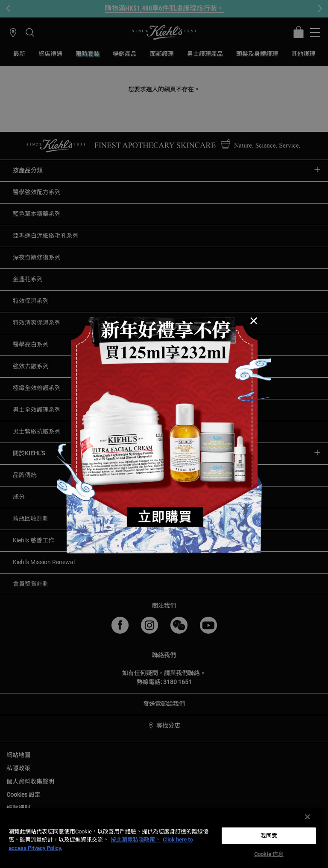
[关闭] (307, 817)
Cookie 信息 (269, 854)
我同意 (269, 836)
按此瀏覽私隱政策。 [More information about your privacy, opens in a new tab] (136, 840)
